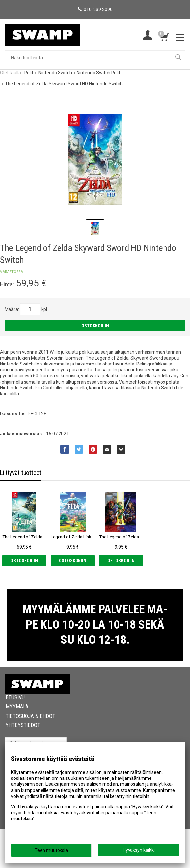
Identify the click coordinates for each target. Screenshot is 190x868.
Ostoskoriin (95, 326)
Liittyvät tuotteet (21, 473)
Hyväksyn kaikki (139, 850)
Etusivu (15, 736)
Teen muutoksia (51, 850)
